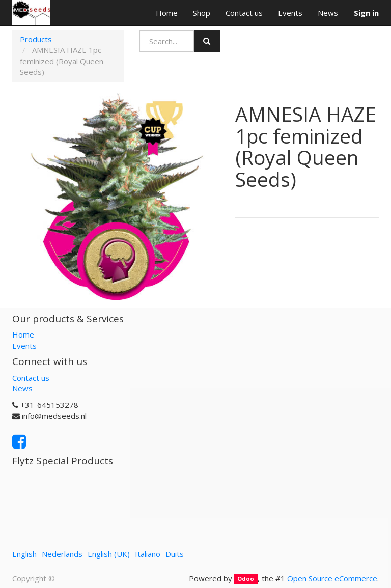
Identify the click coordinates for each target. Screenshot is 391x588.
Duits (175, 554)
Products (36, 39)
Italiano (148, 554)
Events (24, 346)
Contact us (31, 378)
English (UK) (109, 554)
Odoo (246, 579)
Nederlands (62, 554)
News (22, 388)
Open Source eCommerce (332, 578)
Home (23, 334)
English (24, 554)
